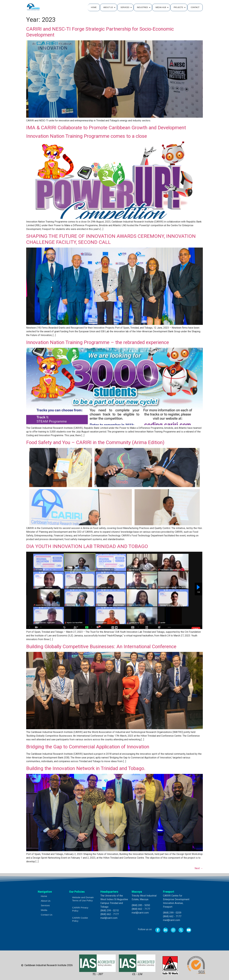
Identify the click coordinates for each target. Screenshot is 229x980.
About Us (46, 901)
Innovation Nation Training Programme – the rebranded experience (98, 342)
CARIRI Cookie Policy (80, 919)
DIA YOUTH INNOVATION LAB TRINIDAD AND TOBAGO (87, 546)
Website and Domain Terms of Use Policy (83, 899)
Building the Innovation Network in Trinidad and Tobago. (86, 768)
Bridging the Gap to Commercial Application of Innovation (88, 747)
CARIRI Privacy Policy (80, 909)
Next (199, 868)
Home (44, 896)
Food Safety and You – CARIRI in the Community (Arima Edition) (95, 442)
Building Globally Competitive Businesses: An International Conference (101, 646)
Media (44, 910)
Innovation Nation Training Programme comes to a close (87, 136)
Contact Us (47, 915)
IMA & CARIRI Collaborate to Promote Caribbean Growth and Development (106, 128)
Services (45, 905)
